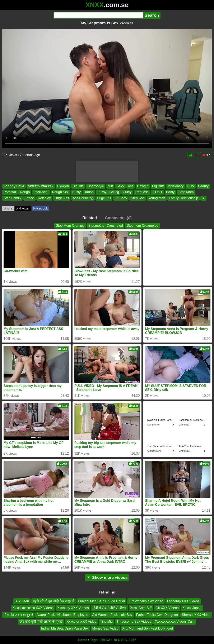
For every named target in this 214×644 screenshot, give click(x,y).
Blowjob (63, 186)
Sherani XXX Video (196, 615)
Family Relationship (183, 198)
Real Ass (142, 192)
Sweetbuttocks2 (41, 186)
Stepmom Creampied (142, 226)
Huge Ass (62, 198)
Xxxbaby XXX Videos (73, 608)
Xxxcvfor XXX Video (81, 621)
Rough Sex (60, 192)
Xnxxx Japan (192, 608)
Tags (94, 640)
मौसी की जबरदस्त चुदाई (18, 615)
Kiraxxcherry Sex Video (146, 601)
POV (191, 186)
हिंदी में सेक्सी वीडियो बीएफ (110, 608)
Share (8, 208)
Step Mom (186, 192)
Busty (76, 192)
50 (193, 155)
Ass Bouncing (83, 198)
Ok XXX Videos (167, 608)
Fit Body (121, 198)
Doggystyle (96, 186)
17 (206, 155)
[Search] (98, 15)
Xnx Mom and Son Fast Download (148, 628)
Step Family (12, 198)
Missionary (176, 186)
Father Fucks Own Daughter (157, 615)
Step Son (138, 198)
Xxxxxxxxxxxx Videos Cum (175, 621)
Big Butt (158, 186)
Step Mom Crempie (70, 226)
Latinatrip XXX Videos (183, 601)
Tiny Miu (106, 621)
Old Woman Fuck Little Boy (112, 615)
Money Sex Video (105, 628)
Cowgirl (143, 186)
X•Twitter (23, 208)
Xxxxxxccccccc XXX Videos (33, 608)
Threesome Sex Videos (134, 621)
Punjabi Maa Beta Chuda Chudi (101, 601)
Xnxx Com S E (141, 608)
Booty (170, 192)
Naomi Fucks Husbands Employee (62, 615)
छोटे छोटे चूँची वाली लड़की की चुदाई (41, 621)
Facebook (41, 208)
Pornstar (10, 192)
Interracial (41, 192)
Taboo (89, 192)
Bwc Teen (22, 601)
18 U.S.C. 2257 (125, 640)
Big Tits (78, 186)
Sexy (120, 186)
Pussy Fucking (108, 192)
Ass (131, 186)
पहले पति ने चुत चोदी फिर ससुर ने (53, 601)
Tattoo (29, 198)
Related (90, 218)
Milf (110, 186)
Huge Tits (104, 198)
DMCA (105, 640)
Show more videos (107, 577)
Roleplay (44, 198)
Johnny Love (14, 186)
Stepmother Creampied (106, 226)
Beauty (203, 186)
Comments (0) (118, 218)
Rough (25, 192)
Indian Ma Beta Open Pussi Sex (65, 628)
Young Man (157, 198)
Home (83, 640)
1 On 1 (157, 192)
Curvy (127, 192)
